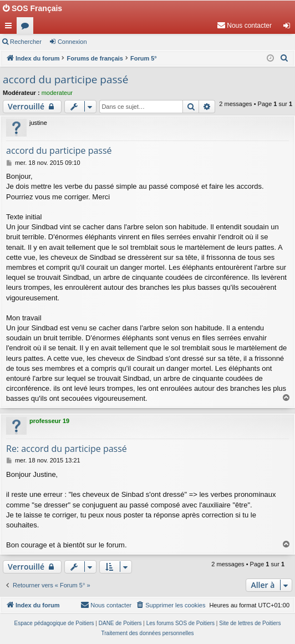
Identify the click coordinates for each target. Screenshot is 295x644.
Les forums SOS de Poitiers (180, 623)
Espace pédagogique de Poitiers (54, 623)
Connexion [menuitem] (289, 28)
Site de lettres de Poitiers (250, 623)
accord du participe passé (65, 79)
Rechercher (26, 42)
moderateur (57, 93)
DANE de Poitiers (120, 623)
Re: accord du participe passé (67, 449)
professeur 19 (49, 421)
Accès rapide (11, 28)
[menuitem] (244, 26)
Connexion (72, 42)
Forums (27, 28)
